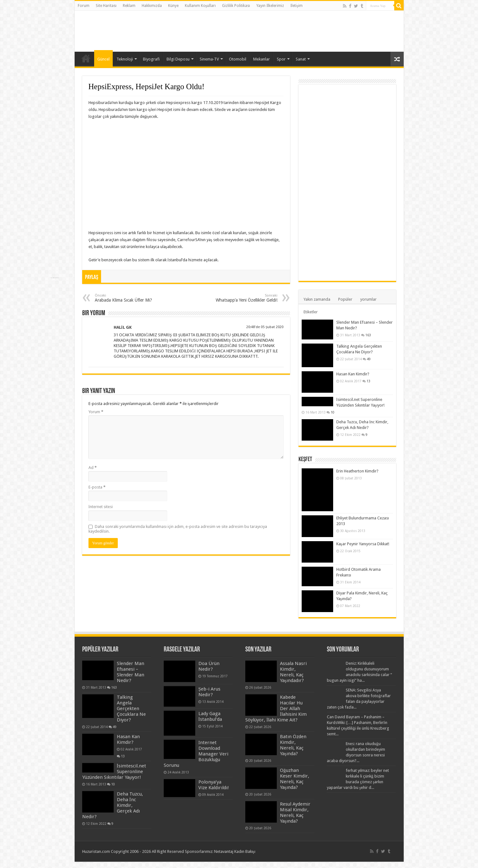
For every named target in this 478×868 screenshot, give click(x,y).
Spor (281, 59)
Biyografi (151, 59)
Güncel (103, 59)
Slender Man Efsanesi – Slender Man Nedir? (131, 672)
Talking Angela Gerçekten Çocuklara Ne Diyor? (131, 709)
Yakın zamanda (317, 299)
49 (369, 359)
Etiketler (311, 312)
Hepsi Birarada (86, 862)
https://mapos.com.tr (92, 862)
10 (333, 412)
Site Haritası (106, 6)
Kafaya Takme (89, 862)
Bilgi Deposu (178, 59)
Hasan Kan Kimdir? (353, 374)
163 (368, 335)
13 (368, 381)
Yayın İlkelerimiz (270, 6)
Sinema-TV (209, 59)
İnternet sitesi (101, 507)
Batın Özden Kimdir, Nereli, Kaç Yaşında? (293, 745)
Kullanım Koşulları (200, 6)
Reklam (129, 6)
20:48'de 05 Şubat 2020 (265, 327)
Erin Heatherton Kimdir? (357, 471)
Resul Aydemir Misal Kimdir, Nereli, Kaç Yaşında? (295, 813)
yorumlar (368, 299)
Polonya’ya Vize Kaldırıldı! (214, 785)
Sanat (301, 59)
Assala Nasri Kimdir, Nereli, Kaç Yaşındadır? (293, 672)
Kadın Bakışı (245, 851)
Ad (93, 468)
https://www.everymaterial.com (55, 278)
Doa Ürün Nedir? (209, 666)
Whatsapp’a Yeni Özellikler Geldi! (245, 298)
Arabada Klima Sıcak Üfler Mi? (127, 298)
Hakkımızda (152, 6)
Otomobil (238, 59)
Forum (84, 6)
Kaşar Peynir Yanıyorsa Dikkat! (363, 544)
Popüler (345, 299)
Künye (173, 6)
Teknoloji (125, 59)
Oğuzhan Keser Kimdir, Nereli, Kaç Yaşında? (295, 779)
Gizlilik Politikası (236, 6)
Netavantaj (224, 851)
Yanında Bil (83, 862)
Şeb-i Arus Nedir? (209, 692)
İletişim (296, 6)
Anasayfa (86, 58)
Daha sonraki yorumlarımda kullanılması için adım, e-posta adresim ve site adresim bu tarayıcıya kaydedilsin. (178, 529)
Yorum (96, 412)
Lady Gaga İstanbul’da (210, 716)
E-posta (97, 487)
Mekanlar (262, 59)
